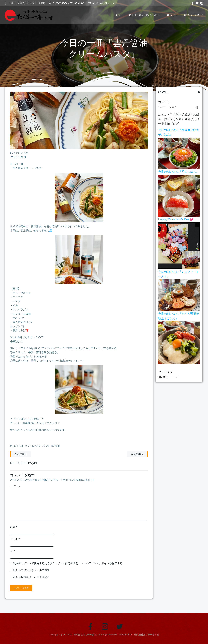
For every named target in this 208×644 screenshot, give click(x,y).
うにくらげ (18, 447)
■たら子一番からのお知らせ (145, 15)
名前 (14, 528)
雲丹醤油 (55, 447)
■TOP (119, 15)
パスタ (25, 154)
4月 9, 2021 (18, 158)
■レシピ (172, 15)
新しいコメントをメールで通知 (32, 571)
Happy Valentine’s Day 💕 (175, 220)
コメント (15, 487)
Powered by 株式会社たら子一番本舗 (139, 636)
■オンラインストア (194, 15)
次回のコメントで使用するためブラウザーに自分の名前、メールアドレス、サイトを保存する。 (69, 564)
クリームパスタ (33, 447)
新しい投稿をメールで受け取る (32, 578)
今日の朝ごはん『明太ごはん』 (178, 172)
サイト (14, 552)
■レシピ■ (15, 154)
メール (15, 540)
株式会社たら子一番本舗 (86, 636)
